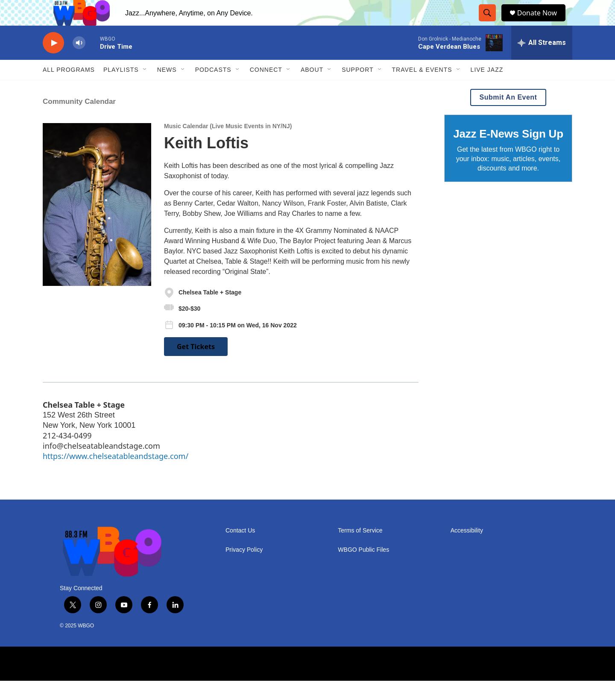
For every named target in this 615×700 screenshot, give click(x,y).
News (167, 89)
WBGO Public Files (363, 569)
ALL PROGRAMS (69, 89)
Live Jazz (487, 89)
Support (357, 89)
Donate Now (541, 22)
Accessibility (467, 550)
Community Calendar (79, 121)
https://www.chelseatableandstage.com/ (116, 475)
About (312, 89)
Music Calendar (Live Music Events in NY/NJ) (228, 145)
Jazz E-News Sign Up (508, 153)
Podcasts (213, 89)
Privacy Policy (244, 569)
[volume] (79, 62)
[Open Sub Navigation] (145, 89)
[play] (53, 62)
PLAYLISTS (121, 89)
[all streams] (542, 62)
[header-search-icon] (489, 23)
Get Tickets (196, 366)
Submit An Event (508, 116)
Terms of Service (360, 550)
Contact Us (240, 550)
